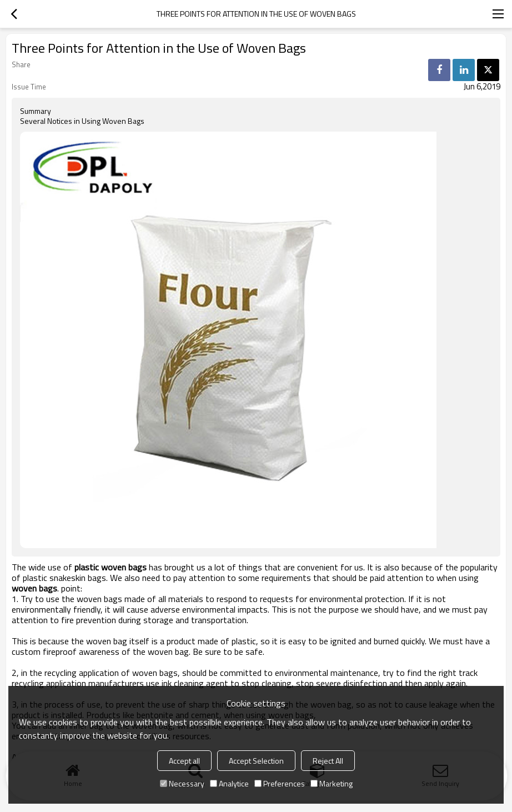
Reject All (328, 761)
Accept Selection (256, 761)
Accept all (184, 761)
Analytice (229, 783)
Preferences (280, 783)
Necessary (182, 783)
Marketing (332, 783)
